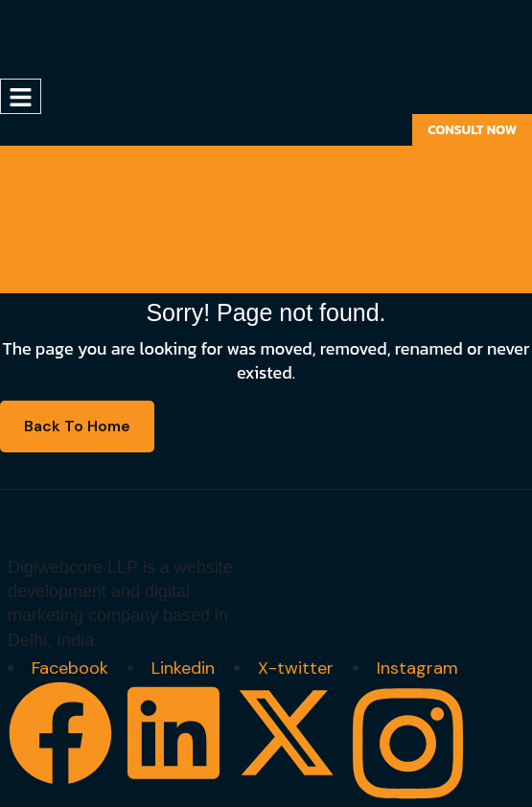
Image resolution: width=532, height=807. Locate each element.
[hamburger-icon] (21, 96)
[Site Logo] (86, 38)
